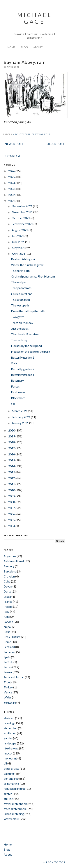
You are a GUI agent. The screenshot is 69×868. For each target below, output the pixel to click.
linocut (8, 753)
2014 (12, 466)
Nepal (8, 627)
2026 (12, 171)
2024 (12, 183)
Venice (8, 692)
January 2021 (21, 423)
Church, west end (22, 294)
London (8, 622)
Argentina (10, 556)
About (38, 47)
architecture (22, 134)
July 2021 (18, 236)
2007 (12, 508)
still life (8, 799)
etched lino (11, 728)
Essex (7, 597)
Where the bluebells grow (27, 265)
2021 (12, 201)
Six (13, 404)
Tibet (7, 682)
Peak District (12, 637)
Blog (24, 47)
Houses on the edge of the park (31, 351)
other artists (11, 768)
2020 (12, 430)
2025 (12, 177)
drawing (37, 134)
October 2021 (21, 218)
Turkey (8, 687)
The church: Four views (25, 334)
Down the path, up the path (28, 311)
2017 (12, 448)
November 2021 (23, 212)
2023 (12, 189)
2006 (12, 514)
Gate (14, 363)
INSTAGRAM (12, 156)
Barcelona (10, 571)
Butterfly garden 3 (23, 357)
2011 (12, 484)
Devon (8, 586)
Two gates (18, 317)
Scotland (9, 647)
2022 (12, 195)
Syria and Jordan (14, 677)
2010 (12, 490)
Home (11, 47)
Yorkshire (10, 702)
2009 (12, 496)
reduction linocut (14, 789)
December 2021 (22, 206)
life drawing (11, 748)
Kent (47, 134)
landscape (10, 743)
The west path (20, 305)
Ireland (8, 607)
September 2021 (23, 224)
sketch (8, 794)
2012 (12, 478)
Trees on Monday (22, 323)
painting (9, 773)
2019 (12, 436)
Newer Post (14, 144)
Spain (7, 657)
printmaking (11, 784)
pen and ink (11, 778)
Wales (8, 697)
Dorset (8, 591)
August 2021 (20, 230)
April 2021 (19, 254)
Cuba (7, 581)
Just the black (20, 328)
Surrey (8, 667)
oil (5, 763)
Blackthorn (18, 398)
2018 (12, 442)
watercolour (11, 819)
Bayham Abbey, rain (24, 259)
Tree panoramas (21, 288)
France (8, 602)
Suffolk (8, 662)
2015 (12, 460)
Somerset (10, 652)
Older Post (55, 144)
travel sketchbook (15, 804)
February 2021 (21, 417)
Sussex (8, 672)
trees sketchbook (15, 809)
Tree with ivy (19, 340)
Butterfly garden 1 (23, 375)
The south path (20, 300)
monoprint (10, 758)
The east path (20, 282)
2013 (12, 472)
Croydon (9, 576)
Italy (7, 612)
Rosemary (17, 380)
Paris (7, 632)
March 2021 (20, 411)
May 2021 (19, 248)
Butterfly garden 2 (23, 369)
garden (8, 738)
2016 (12, 454)
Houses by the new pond (26, 346)
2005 (12, 520)
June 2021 (18, 242)
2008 (12, 502)
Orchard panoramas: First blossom (33, 276)
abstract (9, 718)
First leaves (18, 392)
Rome (7, 642)
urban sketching (14, 814)
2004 (12, 526)
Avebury (9, 566)
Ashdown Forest (14, 561)
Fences (15, 386)
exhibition (10, 733)
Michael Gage (35, 18)
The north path (20, 271)
